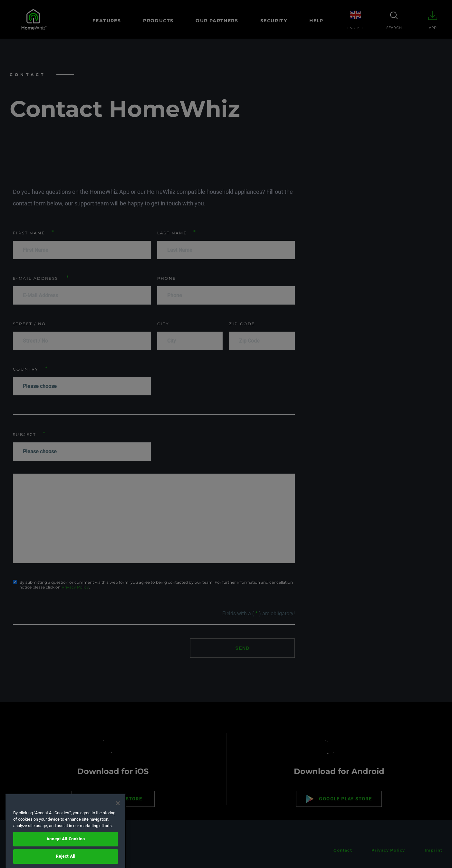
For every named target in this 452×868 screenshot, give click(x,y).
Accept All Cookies (66, 859)
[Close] (118, 823)
